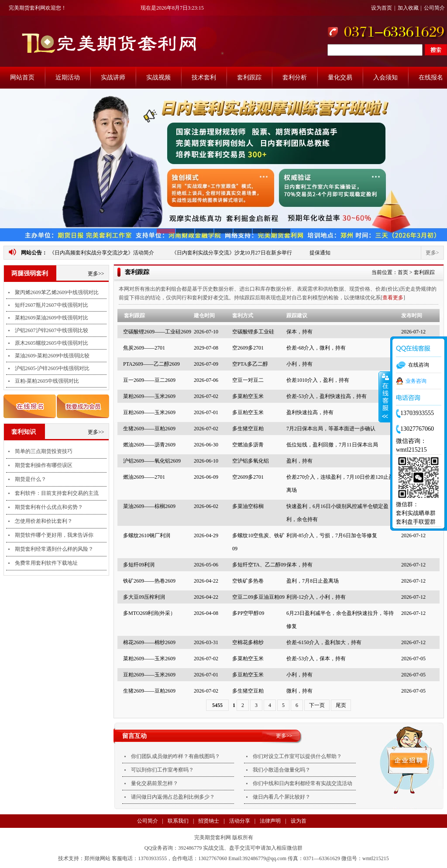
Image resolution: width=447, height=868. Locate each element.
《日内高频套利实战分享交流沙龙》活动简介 (102, 253)
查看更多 (393, 298)
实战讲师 (113, 77)
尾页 (341, 705)
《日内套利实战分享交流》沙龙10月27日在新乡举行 (232, 253)
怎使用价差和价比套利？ (44, 521)
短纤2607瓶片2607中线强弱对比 (52, 305)
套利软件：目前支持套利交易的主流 (57, 493)
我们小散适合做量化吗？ (282, 770)
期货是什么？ (31, 479)
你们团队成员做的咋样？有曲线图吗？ (175, 756)
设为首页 (382, 8)
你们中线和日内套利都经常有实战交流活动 (303, 783)
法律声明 (270, 821)
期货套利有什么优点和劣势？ (49, 507)
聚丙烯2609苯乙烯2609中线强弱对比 (57, 292)
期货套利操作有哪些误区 (44, 465)
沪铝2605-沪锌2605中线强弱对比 (52, 368)
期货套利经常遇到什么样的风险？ (54, 549)
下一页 (317, 705)
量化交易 (340, 77)
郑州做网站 (97, 858)
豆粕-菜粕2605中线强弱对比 (47, 381)
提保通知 (320, 253)
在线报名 (431, 77)
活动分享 (240, 821)
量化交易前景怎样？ (155, 783)
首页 (403, 272)
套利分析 (295, 77)
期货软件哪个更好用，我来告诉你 (54, 535)
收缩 (385, 397)
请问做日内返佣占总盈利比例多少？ (173, 797)
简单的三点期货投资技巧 (44, 451)
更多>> (96, 274)
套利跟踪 (249, 77)
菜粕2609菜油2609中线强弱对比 (52, 318)
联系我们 (178, 821)
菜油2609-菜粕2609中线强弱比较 (52, 356)
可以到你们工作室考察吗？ (162, 770)
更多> (432, 253)
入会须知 (385, 77)
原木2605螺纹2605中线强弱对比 (52, 343)
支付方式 (159, 834)
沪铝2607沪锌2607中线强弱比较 (52, 330)
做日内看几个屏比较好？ (282, 797)
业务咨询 (416, 381)
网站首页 (22, 77)
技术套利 (204, 77)
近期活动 (68, 77)
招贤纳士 (209, 821)
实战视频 (158, 77)
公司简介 (434, 8)
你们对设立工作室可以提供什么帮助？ (297, 756)
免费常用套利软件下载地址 (46, 563)
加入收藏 (408, 8)
